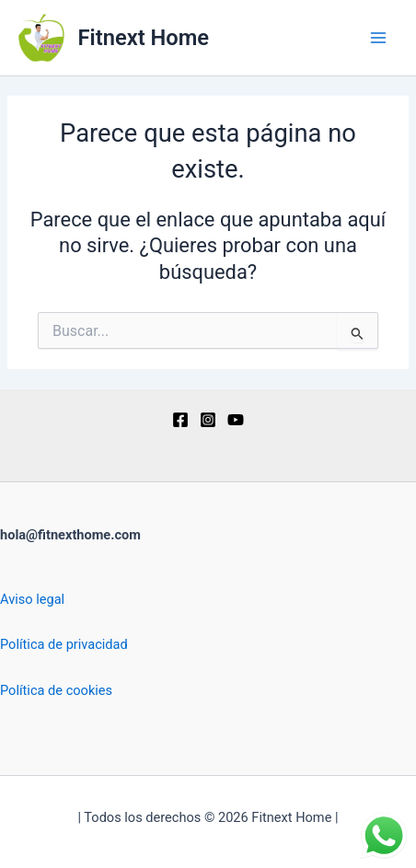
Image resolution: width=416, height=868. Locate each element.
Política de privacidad (64, 644)
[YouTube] (236, 420)
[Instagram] (208, 420)
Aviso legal (32, 599)
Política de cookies (56, 690)
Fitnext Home (144, 38)
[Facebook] (180, 420)
